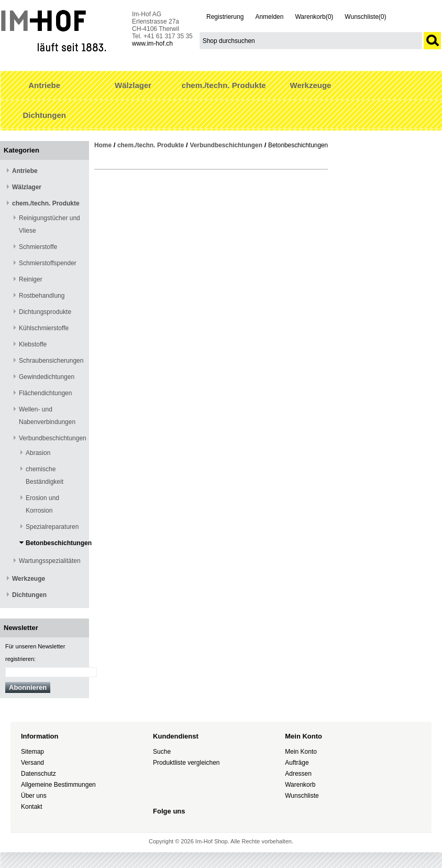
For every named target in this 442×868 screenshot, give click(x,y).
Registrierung (225, 17)
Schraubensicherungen (51, 361)
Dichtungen (44, 115)
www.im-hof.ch (152, 44)
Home (103, 145)
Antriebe (44, 85)
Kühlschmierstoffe (44, 328)
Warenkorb (300, 785)
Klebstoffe (33, 344)
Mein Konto (301, 752)
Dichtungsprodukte (45, 312)
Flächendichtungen (45, 393)
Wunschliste (302, 796)
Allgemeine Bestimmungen (58, 785)
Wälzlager (133, 85)
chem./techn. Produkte (224, 85)
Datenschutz (38, 774)
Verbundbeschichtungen (53, 438)
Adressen (298, 774)
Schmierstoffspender (48, 263)
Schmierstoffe (38, 247)
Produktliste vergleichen (186, 763)
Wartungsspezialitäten (50, 561)
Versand (32, 763)
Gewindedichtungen (47, 377)
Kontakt (32, 807)
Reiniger (31, 279)
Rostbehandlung (42, 296)
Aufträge (297, 763)
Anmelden (269, 17)
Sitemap (32, 752)
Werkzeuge (311, 85)
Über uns (34, 796)
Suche (162, 752)
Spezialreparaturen (52, 527)
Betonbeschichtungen (59, 543)
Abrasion (38, 453)
